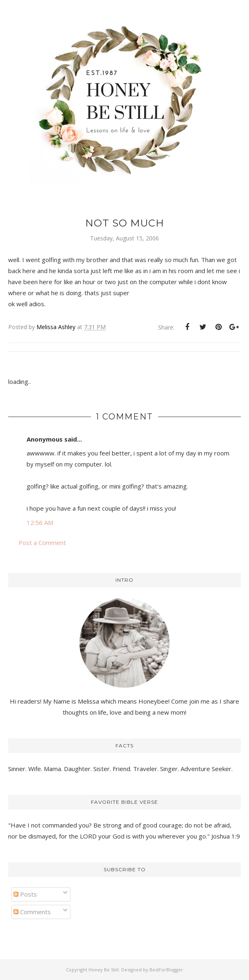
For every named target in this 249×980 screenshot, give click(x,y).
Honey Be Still (104, 970)
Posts (25, 894)
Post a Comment (42, 543)
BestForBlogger (166, 970)
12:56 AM (40, 523)
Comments (32, 912)
